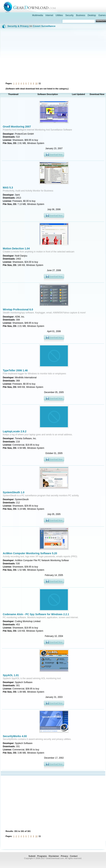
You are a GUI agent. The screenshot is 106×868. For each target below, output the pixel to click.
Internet (49, 15)
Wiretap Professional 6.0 (18, 309)
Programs (42, 856)
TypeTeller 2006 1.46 (15, 370)
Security (69, 15)
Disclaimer (54, 856)
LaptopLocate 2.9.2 (15, 431)
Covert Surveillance (44, 26)
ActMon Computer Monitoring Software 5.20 (30, 553)
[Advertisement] (53, 55)
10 (36, 83)
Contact (74, 856)
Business (81, 15)
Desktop (92, 15)
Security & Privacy (18, 26)
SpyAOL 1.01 (11, 675)
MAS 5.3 (8, 188)
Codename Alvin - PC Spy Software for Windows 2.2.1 (36, 614)
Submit (32, 856)
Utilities (59, 15)
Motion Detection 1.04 (16, 249)
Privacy (64, 856)
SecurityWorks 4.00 (15, 736)
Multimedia (38, 15)
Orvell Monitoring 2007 (17, 127)
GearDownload (57, 6)
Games (102, 15)
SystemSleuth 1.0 (14, 492)
